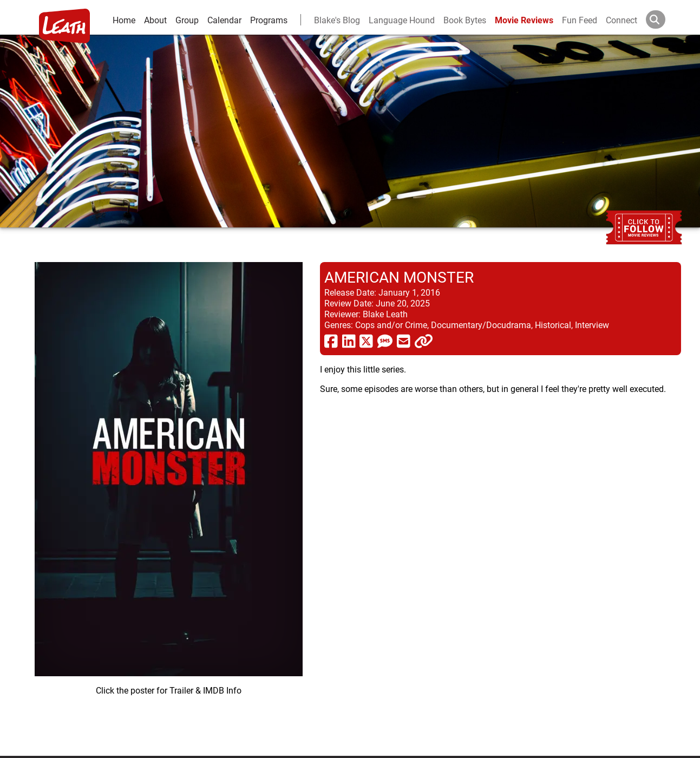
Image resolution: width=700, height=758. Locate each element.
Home (124, 20)
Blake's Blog (337, 20)
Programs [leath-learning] (269, 20)
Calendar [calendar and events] (224, 20)
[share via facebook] (331, 341)
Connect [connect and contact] (622, 20)
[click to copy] (424, 341)
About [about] (155, 20)
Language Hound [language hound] (402, 20)
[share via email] (404, 341)
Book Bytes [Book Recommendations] (465, 20)
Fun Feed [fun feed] (580, 20)
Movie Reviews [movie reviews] (524, 20)
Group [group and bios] (187, 20)
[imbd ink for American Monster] (169, 500)
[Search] (664, 19)
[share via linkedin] (349, 341)
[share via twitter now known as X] (366, 341)
